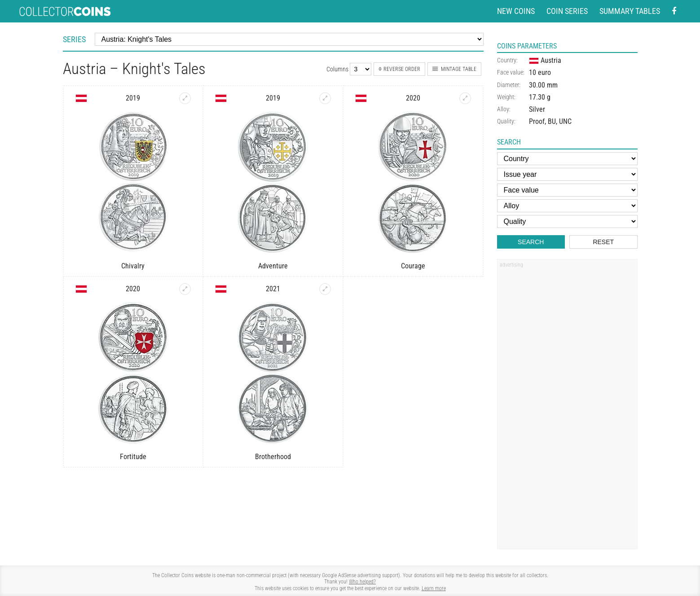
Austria (545, 60)
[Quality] (567, 221)
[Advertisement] (567, 407)
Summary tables (630, 11)
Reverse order (399, 69)
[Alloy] (567, 206)
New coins (516, 11)
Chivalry (133, 266)
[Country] (567, 159)
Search (531, 242)
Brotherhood (273, 457)
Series (74, 39)
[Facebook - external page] (674, 11)
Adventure (273, 266)
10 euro (540, 72)
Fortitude (133, 457)
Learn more (434, 588)
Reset (603, 242)
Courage (413, 266)
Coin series (567, 11)
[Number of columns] (361, 69)
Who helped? (362, 582)
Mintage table (454, 69)
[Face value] (567, 190)
